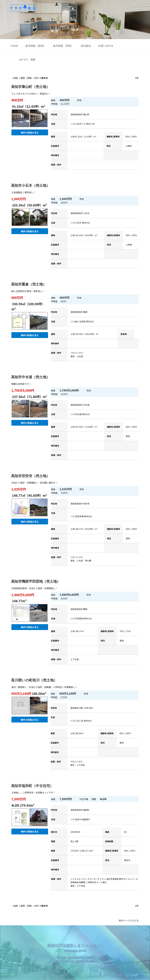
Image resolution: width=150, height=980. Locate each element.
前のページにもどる (129, 920)
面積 (22, 78)
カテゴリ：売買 (27, 60)
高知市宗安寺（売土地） (30, 476)
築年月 (43, 78)
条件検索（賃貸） (36, 46)
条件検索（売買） (63, 46)
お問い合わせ (106, 46)
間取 (29, 78)
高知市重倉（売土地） (29, 284)
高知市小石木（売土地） (30, 185)
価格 (15, 78)
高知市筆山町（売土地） (30, 87)
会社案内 (86, 46)
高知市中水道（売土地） (30, 377)
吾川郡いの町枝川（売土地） (34, 680)
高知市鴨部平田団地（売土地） (36, 581)
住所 (35, 78)
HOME (14, 46)
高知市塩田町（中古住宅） (32, 786)
